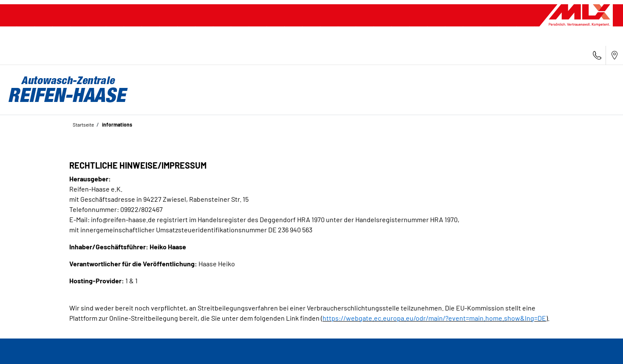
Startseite (83, 124)
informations (117, 124)
